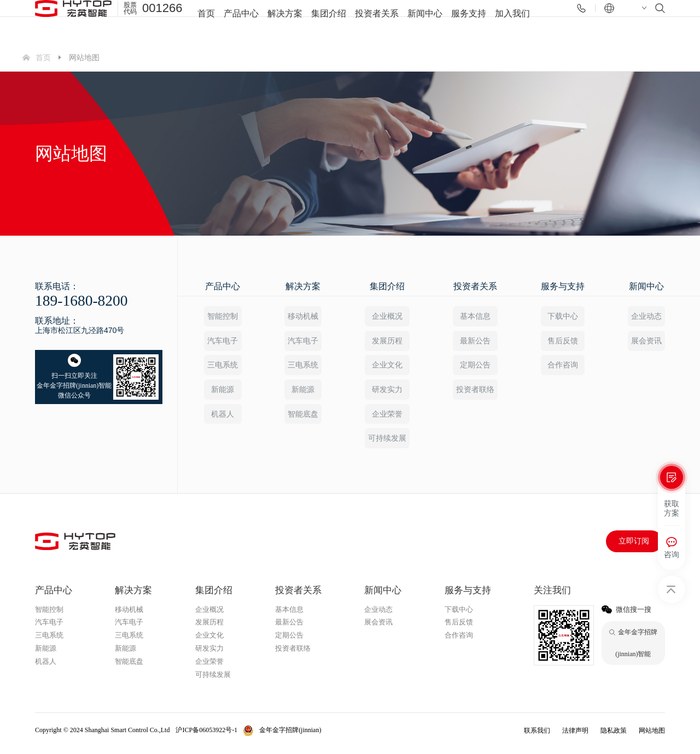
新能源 (222, 393)
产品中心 (241, 22)
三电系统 (222, 367)
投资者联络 (475, 393)
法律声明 (575, 737)
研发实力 (387, 393)
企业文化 (387, 367)
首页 (206, 22)
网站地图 (652, 737)
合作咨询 (563, 367)
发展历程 (387, 342)
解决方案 (285, 22)
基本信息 (475, 316)
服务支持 (469, 22)
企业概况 (387, 316)
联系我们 (537, 737)
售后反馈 (563, 342)
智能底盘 (302, 418)
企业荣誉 (387, 418)
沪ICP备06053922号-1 (206, 736)
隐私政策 (614, 737)
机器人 (222, 418)
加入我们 (512, 22)
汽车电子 (222, 342)
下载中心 (563, 316)
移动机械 (302, 316)
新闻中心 (425, 22)
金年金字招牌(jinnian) (290, 736)
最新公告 (475, 342)
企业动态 (647, 316)
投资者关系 (377, 22)
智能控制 (222, 316)
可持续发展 (387, 444)
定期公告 (475, 367)
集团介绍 (329, 22)
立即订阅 (634, 547)
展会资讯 (647, 342)
